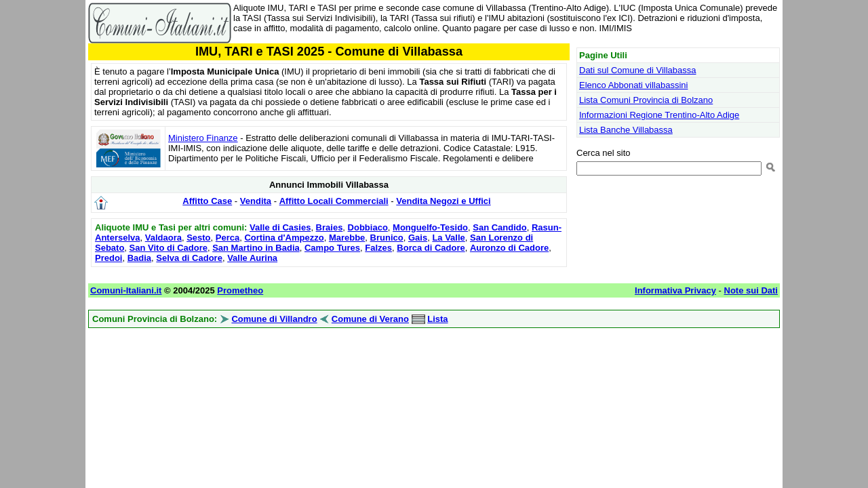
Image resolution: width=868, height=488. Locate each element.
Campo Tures (332, 248)
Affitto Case (207, 201)
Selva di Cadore (189, 258)
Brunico (387, 238)
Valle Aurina (252, 258)
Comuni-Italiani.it (126, 290)
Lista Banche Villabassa (626, 130)
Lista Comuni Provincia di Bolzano (646, 100)
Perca (228, 238)
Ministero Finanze (203, 138)
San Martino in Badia (256, 248)
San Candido (499, 227)
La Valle (448, 238)
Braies (330, 227)
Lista (437, 319)
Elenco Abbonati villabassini (633, 85)
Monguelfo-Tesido (430, 227)
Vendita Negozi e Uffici (443, 201)
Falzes (378, 248)
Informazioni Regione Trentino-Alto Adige (659, 115)
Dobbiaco (368, 227)
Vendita (256, 201)
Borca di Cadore (431, 248)
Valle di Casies (280, 227)
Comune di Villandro (274, 319)
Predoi (108, 258)
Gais (418, 238)
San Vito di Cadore (169, 248)
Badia (139, 258)
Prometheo (240, 290)
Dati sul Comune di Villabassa (637, 70)
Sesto (198, 238)
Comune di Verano (370, 319)
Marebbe (347, 238)
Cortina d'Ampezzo (284, 238)
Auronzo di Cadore (509, 248)
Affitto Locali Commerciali (334, 201)
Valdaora (163, 238)
